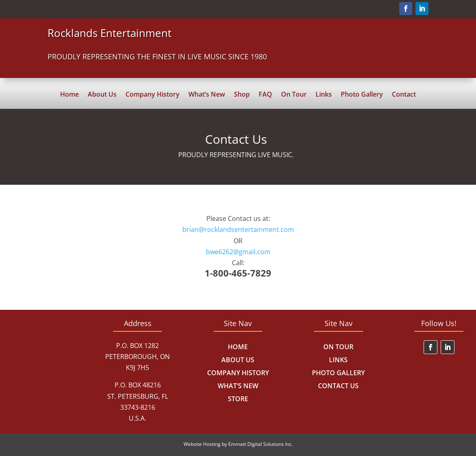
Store (238, 399)
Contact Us (338, 386)
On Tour (294, 95)
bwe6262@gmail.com (238, 252)
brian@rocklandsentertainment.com (238, 229)
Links (324, 95)
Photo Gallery (362, 95)
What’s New (207, 95)
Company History (153, 95)
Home (69, 95)
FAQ (265, 95)
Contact (404, 95)
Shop (242, 95)
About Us (102, 95)
